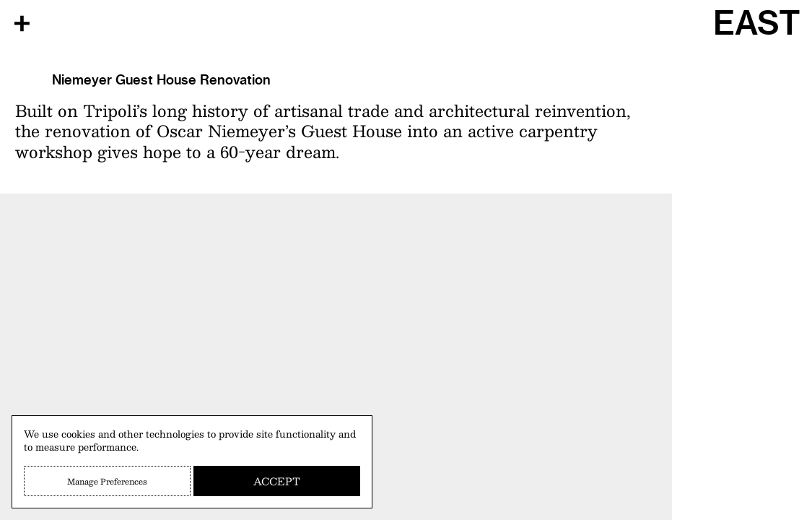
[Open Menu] (22, 23)
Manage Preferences (107, 481)
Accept (277, 481)
